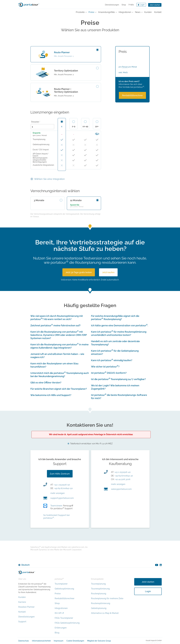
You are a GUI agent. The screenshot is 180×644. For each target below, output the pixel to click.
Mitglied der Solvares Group (99, 641)
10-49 (85, 126)
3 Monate (39, 200)
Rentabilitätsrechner (65, 598)
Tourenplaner (61, 584)
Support (22, 622)
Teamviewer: (56, 506)
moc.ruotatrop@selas (121, 489)
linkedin (161, 565)
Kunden (22, 597)
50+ (97, 126)
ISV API (58, 613)
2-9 (74, 126)
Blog (57, 633)
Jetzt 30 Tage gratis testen (79, 272)
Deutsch (26, 565)
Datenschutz (24, 641)
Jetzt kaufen (108, 272)
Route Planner (62, 52)
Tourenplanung (98, 584)
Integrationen (61, 608)
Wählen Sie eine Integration (49, 179)
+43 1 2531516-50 (62, 485)
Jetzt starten (155, 5)
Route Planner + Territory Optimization (66, 90)
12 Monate (76, 200)
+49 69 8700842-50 (63, 488)
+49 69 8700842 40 (124, 476)
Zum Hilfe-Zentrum (60, 474)
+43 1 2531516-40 (122, 472)
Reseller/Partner (26, 607)
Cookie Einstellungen (75, 641)
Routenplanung (99, 594)
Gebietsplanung (99, 608)
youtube (157, 565)
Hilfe (131, 5)
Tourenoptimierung (100, 589)
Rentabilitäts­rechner (132, 95)
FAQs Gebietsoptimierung (67, 623)
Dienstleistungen (112, 5)
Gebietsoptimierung (64, 589)
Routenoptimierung (101, 603)
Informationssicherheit (41, 641)
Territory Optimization (66, 71)
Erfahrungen (61, 628)
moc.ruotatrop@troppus (62, 498)
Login (148, 591)
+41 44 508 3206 (123, 479)
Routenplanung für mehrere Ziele (107, 598)
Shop (124, 5)
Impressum (59, 641)
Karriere (22, 602)
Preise (58, 594)
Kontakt (22, 612)
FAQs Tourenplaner (64, 618)
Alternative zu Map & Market (105, 613)
